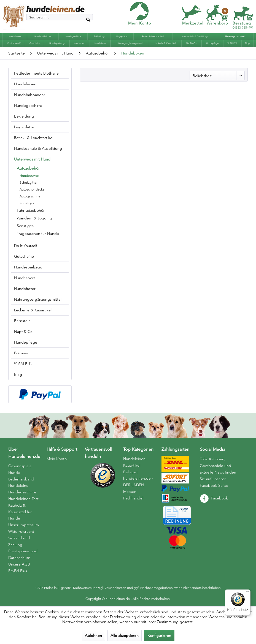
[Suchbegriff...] (60, 17)
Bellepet (130, 472)
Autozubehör (28, 168)
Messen (130, 491)
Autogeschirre (30, 196)
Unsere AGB (19, 564)
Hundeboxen (29, 176)
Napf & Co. (24, 331)
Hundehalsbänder (30, 95)
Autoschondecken (33, 189)
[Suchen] (88, 19)
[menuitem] (60, 17)
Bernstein (22, 321)
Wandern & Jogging (34, 218)
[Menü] (247, 593)
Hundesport (25, 278)
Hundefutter (25, 289)
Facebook (214, 498)
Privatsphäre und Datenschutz (23, 554)
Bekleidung (24, 116)
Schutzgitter (29, 182)
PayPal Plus (18, 571)
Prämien (21, 353)
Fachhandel (133, 498)
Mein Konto (140, 23)
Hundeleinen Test (23, 499)
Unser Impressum (24, 525)
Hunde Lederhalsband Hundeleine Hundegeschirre (22, 482)
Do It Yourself (26, 246)
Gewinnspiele (20, 466)
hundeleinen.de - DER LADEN (138, 482)
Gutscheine (24, 256)
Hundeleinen (25, 84)
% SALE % (23, 364)
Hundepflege (26, 342)
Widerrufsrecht (21, 531)
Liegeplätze (24, 127)
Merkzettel (193, 23)
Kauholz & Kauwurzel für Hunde (20, 512)
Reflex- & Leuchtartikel (34, 138)
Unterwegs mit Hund (32, 159)
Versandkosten (115, 588)
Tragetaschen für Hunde (38, 233)
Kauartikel (132, 465)
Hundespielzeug (28, 267)
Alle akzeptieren (125, 635)
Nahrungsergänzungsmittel (38, 299)
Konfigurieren (159, 635)
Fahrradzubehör (31, 210)
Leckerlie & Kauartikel (33, 310)
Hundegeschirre (28, 105)
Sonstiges (27, 203)
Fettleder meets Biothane (36, 73)
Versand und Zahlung (19, 541)
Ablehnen (93, 635)
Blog (18, 374)
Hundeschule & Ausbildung (38, 148)
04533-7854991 (243, 25)
